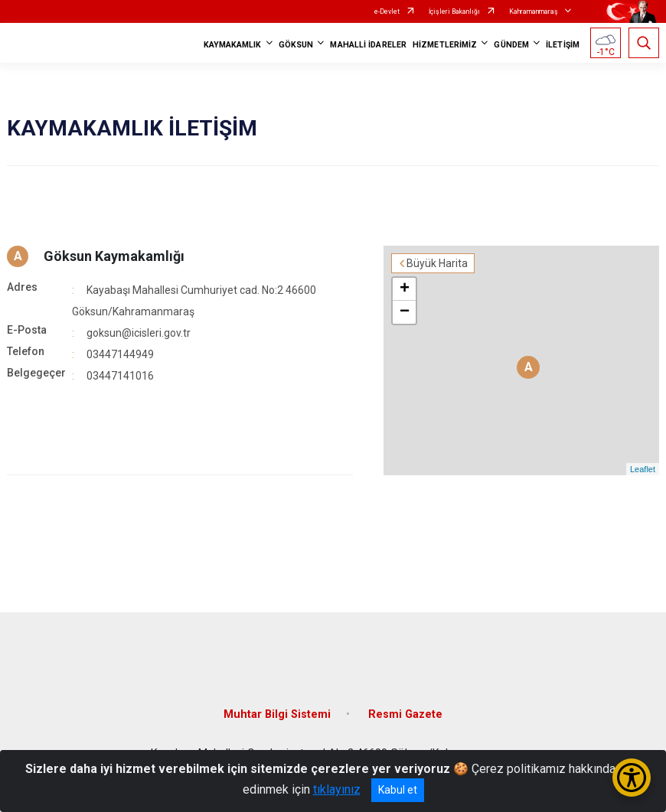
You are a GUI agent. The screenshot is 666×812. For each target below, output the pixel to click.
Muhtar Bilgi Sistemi (277, 714)
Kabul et (398, 790)
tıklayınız (337, 789)
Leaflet (643, 469)
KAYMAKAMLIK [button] (233, 45)
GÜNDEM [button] (511, 45)
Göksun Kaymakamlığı (114, 256)
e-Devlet (387, 11)
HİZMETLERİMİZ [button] (445, 45)
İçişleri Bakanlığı (454, 11)
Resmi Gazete (405, 714)
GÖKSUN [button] (296, 45)
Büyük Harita (437, 263)
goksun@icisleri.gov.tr (139, 333)
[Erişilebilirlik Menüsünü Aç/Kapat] (632, 778)
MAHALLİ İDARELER (368, 45)
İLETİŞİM (563, 45)
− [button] (405, 312)
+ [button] (405, 289)
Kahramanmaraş (534, 11)
